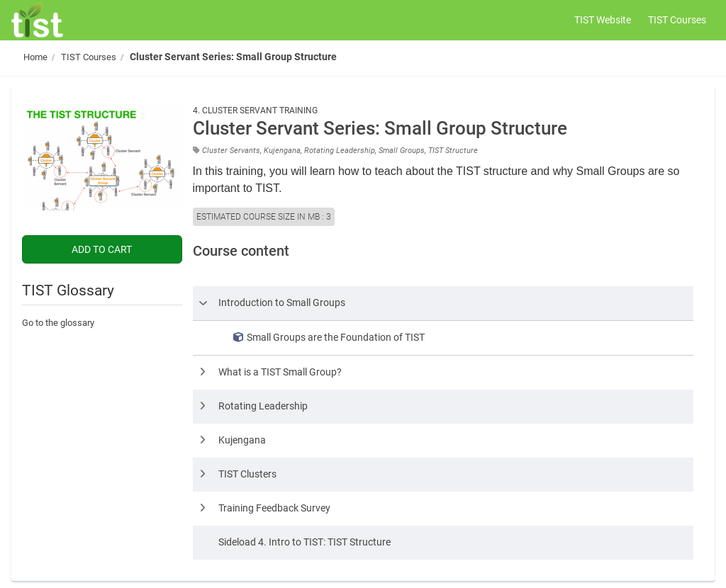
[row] (443, 303)
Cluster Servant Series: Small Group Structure (233, 57)
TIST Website (603, 20)
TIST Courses (677, 20)
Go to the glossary (58, 323)
